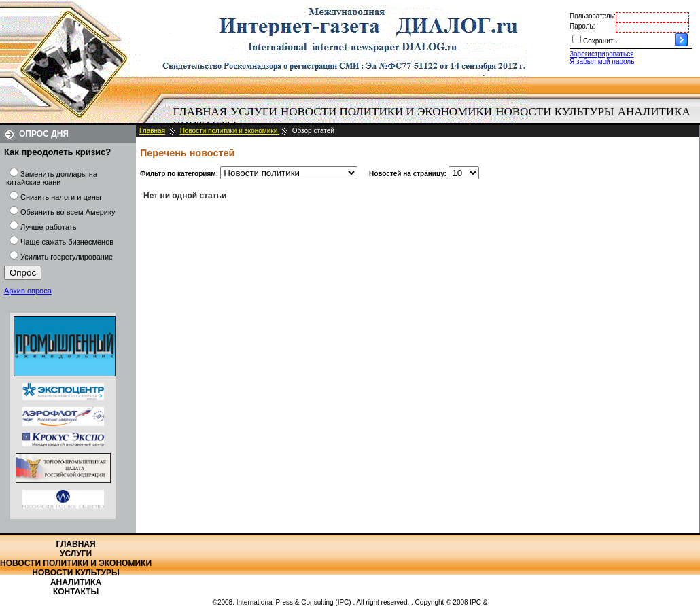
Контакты (76, 592)
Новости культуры (555, 112)
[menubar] (435, 119)
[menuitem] (200, 112)
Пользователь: (593, 16)
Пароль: (582, 26)
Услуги (254, 112)
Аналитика (654, 112)
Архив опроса (28, 291)
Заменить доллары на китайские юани (52, 178)
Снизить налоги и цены (61, 197)
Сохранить (600, 41)
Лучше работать (49, 227)
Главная (200, 112)
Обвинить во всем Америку (68, 212)
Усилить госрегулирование (67, 257)
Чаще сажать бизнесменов (67, 242)
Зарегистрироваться (602, 54)
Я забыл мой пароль (602, 61)
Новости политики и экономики (386, 112)
